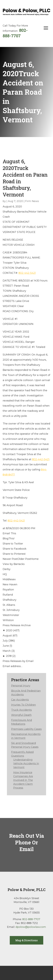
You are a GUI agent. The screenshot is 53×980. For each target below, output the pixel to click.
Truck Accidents (21, 710)
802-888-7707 (15, 33)
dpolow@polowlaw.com (31, 927)
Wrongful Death (21, 715)
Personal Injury (21, 686)
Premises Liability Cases (26, 729)
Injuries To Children (24, 705)
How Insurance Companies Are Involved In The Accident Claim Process (23, 780)
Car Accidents (20, 700)
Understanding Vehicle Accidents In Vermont (26, 764)
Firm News (32, 201)
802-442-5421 (27, 273)
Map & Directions (26, 940)
